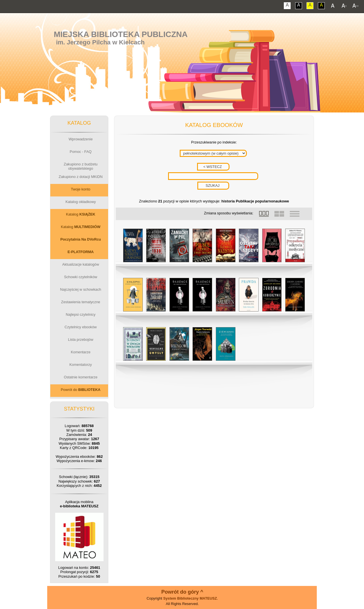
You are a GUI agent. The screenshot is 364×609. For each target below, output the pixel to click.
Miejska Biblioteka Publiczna (121, 34)
